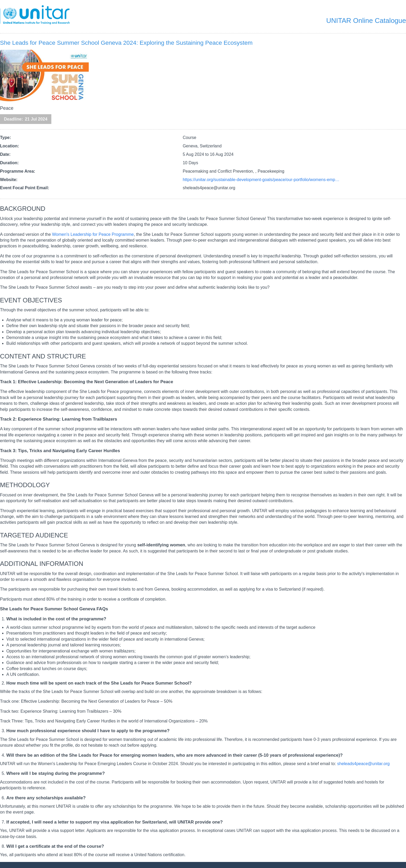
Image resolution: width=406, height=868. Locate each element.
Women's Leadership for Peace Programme (93, 234)
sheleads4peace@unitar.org (364, 764)
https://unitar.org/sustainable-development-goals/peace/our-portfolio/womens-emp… (261, 180)
